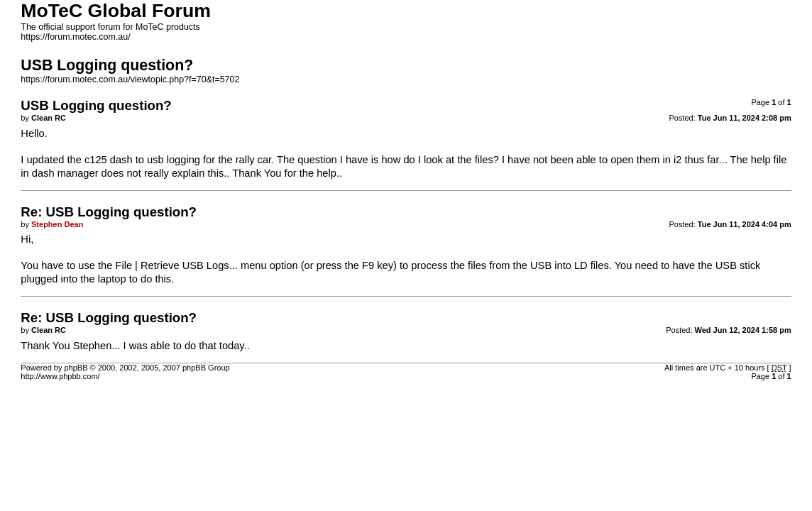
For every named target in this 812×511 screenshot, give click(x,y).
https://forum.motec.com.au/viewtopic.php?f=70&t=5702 (130, 79)
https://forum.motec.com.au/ (75, 37)
